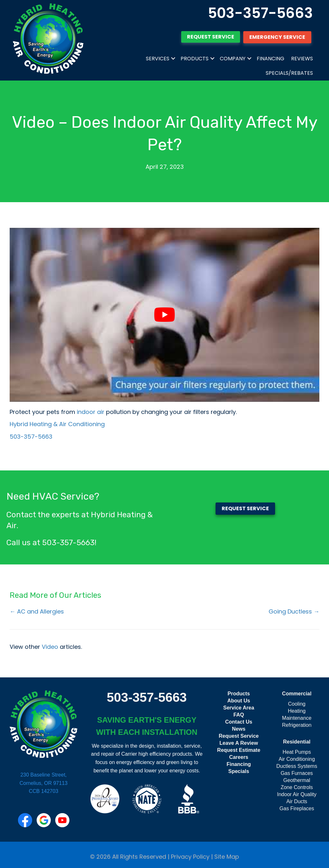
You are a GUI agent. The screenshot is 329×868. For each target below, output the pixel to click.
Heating (297, 711)
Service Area (239, 708)
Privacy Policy (190, 857)
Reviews (302, 59)
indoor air (90, 412)
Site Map (227, 857)
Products (195, 59)
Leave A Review (239, 743)
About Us (239, 701)
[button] (173, 59)
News (239, 729)
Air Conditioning (297, 759)
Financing (271, 59)
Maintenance (297, 718)
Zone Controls (297, 787)
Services (158, 59)
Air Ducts (297, 801)
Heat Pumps (297, 752)
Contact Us (239, 722)
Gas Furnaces (297, 773)
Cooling (297, 704)
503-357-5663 (260, 13)
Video (50, 647)
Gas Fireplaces (297, 808)
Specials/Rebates (289, 73)
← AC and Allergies (37, 611)
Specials (239, 771)
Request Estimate (239, 750)
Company (233, 59)
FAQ (239, 715)
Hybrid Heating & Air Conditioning (57, 424)
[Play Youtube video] (164, 315)
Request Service (239, 736)
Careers (239, 757)
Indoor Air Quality (297, 794)
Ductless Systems (297, 766)
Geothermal (297, 780)
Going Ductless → (294, 611)
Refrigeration (297, 725)
